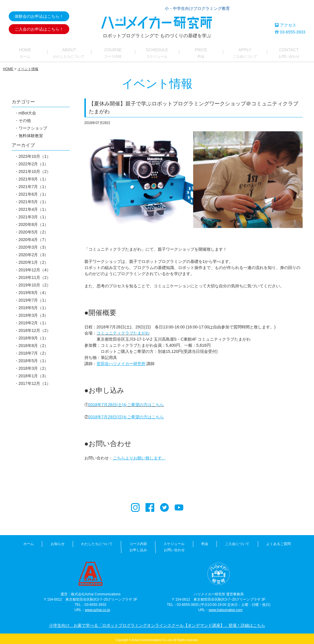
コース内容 (109, 548)
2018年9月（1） (34, 342)
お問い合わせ (297, 548)
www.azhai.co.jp (97, 608)
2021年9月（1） (34, 183)
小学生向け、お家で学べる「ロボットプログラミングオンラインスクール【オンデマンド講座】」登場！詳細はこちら (157, 623)
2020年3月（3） (34, 252)
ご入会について (195, 548)
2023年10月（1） (35, 161)
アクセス (285, 25)
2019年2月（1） (34, 327)
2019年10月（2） (35, 289)
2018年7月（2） (34, 358)
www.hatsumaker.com (226, 608)
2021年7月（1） (34, 191)
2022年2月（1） (34, 168)
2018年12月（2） (35, 335)
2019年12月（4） (35, 274)
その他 (25, 125)
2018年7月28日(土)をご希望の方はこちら (126, 409)
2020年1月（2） (34, 267)
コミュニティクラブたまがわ (123, 337)
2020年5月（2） (34, 236)
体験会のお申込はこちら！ (39, 16)
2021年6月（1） (34, 199)
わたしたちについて (72, 548)
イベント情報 (28, 73)
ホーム (12, 548)
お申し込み (265, 548)
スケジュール (140, 548)
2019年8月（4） (34, 297)
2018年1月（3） (34, 380)
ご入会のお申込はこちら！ (39, 29)
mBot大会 (28, 117)
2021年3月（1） (34, 221)
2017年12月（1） (35, 388)
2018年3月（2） (34, 373)
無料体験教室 (31, 140)
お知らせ (36, 548)
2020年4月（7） (34, 244)
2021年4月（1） (34, 214)
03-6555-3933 (290, 32)
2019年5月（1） (34, 312)
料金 (167, 548)
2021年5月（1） (34, 206)
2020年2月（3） (34, 259)
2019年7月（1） (34, 305)
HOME (8, 73)
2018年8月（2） (34, 350)
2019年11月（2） (35, 282)
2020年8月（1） (34, 229)
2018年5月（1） (34, 365)
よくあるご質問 (232, 548)
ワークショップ (33, 132)
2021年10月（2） (35, 176)
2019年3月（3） (34, 320)
